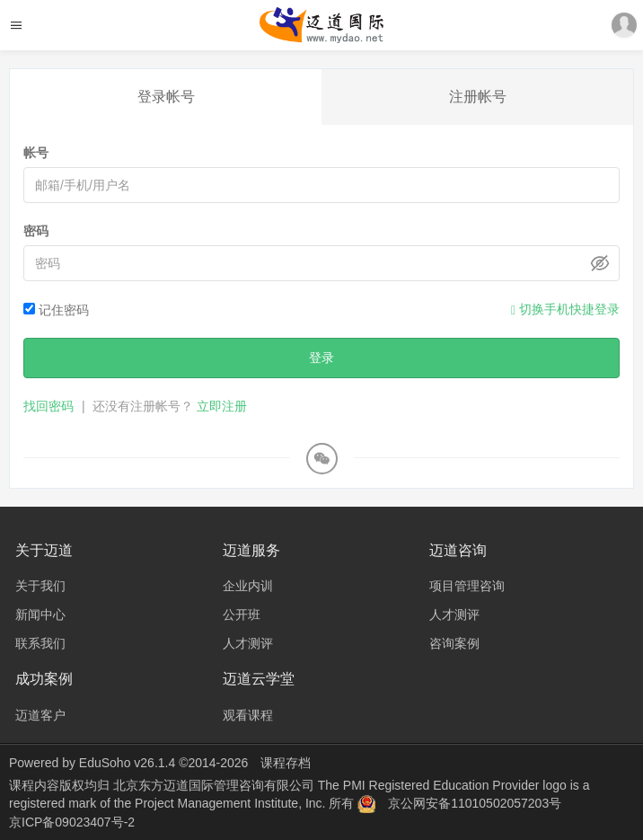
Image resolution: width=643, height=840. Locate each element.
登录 (321, 358)
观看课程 (248, 715)
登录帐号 (166, 97)
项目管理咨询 (467, 586)
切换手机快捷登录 (565, 309)
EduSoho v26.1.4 (127, 763)
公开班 (242, 615)
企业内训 (248, 586)
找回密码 (48, 406)
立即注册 (222, 406)
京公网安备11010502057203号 (475, 803)
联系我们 (40, 643)
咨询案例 (454, 643)
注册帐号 (478, 97)
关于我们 (40, 586)
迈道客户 (40, 715)
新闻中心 (40, 615)
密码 (36, 231)
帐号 (36, 153)
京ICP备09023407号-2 (72, 822)
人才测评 (248, 643)
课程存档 (286, 763)
